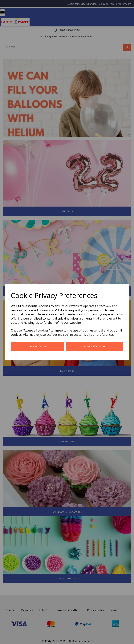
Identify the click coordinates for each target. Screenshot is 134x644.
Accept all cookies (95, 346)
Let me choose (38, 346)
